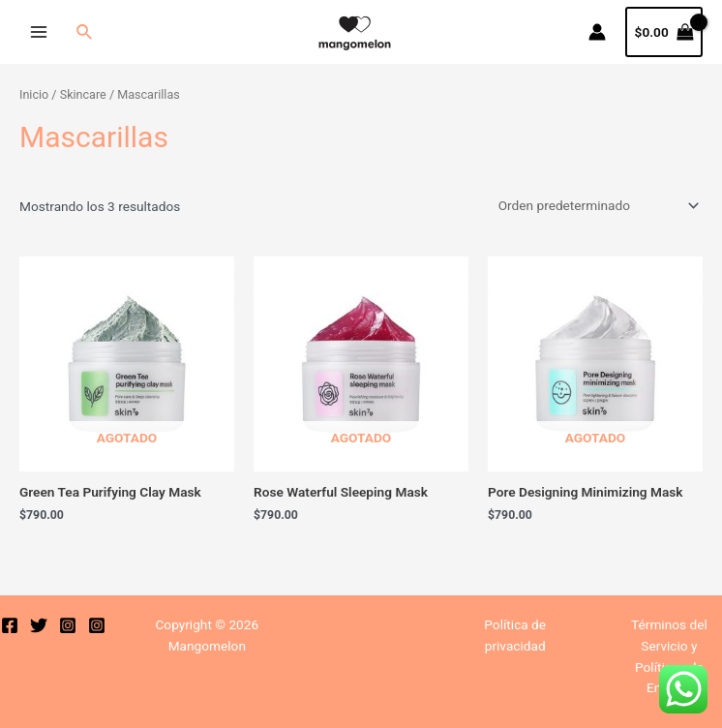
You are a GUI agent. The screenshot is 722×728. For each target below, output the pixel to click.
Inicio (34, 94)
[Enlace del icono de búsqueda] (85, 32)
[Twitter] (39, 625)
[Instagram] (68, 625)
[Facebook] (10, 625)
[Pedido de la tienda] (595, 205)
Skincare (83, 94)
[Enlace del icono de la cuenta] (597, 32)
